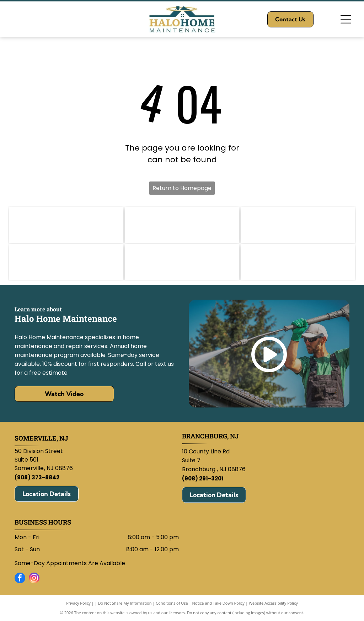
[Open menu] (346, 19)
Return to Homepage (182, 188)
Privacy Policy (78, 603)
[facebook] (20, 579)
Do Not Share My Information (125, 603)
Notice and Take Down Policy (219, 603)
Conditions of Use (172, 603)
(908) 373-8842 (37, 477)
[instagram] (34, 579)
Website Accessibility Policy (273, 603)
